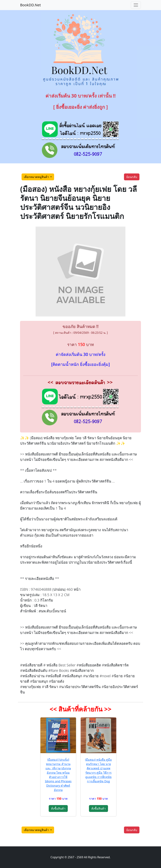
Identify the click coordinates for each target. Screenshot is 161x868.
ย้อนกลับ (132, 177)
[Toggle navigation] (136, 5)
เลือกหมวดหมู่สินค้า (37, 177)
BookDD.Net (30, 5)
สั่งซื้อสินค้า (58, 808)
